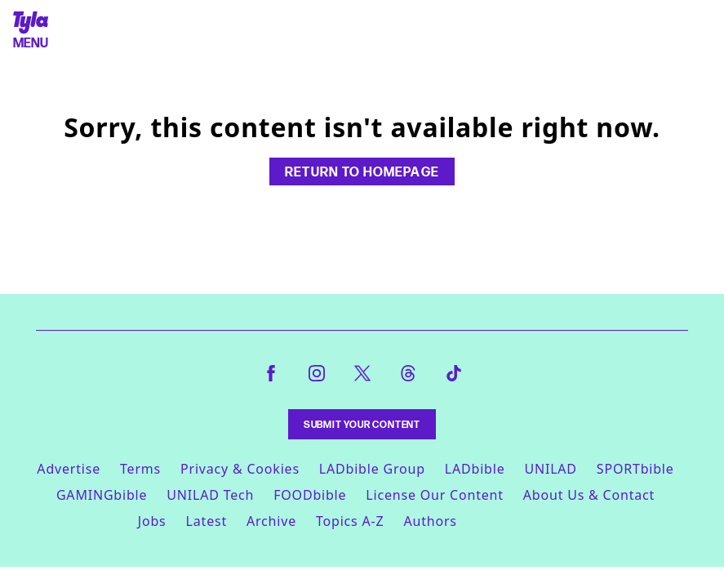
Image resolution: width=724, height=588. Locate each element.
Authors (430, 521)
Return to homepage (362, 171)
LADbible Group (372, 469)
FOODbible (310, 495)
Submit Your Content (362, 424)
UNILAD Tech (210, 495)
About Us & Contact (589, 495)
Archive (271, 521)
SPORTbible (635, 469)
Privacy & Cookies (240, 469)
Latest (207, 521)
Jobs (152, 521)
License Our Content (434, 495)
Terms (140, 469)
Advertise (69, 469)
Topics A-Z (350, 521)
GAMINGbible (102, 495)
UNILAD (550, 469)
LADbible (475, 469)
